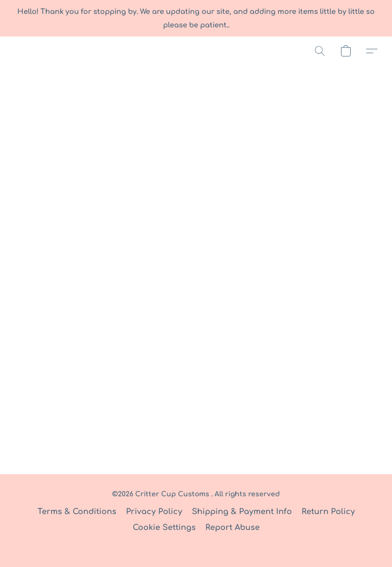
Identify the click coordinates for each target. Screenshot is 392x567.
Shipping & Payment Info (242, 512)
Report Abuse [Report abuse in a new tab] (233, 528)
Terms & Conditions (77, 512)
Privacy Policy (154, 512)
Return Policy (328, 512)
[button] (320, 51)
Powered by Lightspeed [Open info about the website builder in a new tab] (196, 546)
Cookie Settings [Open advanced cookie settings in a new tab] (164, 528)
